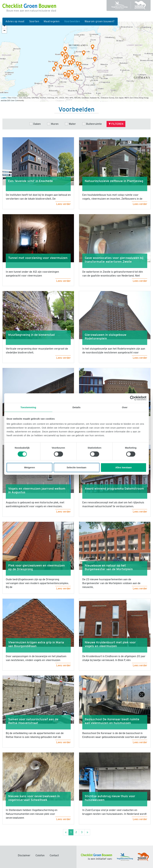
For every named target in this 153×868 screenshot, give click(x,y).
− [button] (4, 31)
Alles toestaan (124, 467)
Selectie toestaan (77, 467)
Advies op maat (15, 21)
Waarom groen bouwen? (100, 21)
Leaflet (3, 98)
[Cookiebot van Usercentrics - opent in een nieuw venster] (132, 398)
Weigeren (29, 467)
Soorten (34, 21)
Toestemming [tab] (28, 407)
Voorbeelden (73, 21)
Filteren (116, 124)
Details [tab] (76, 407)
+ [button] (4, 26)
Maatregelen (52, 21)
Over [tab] (125, 407)
